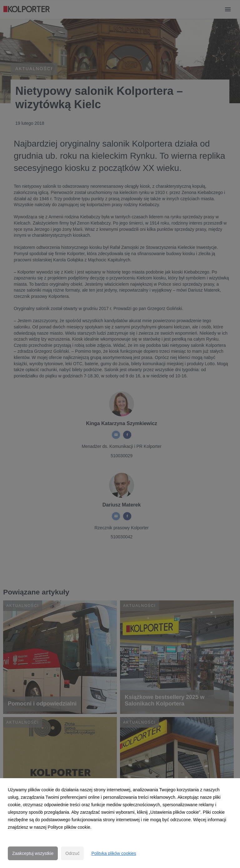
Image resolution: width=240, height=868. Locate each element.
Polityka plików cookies (114, 853)
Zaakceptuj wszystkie (33, 853)
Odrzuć (72, 853)
